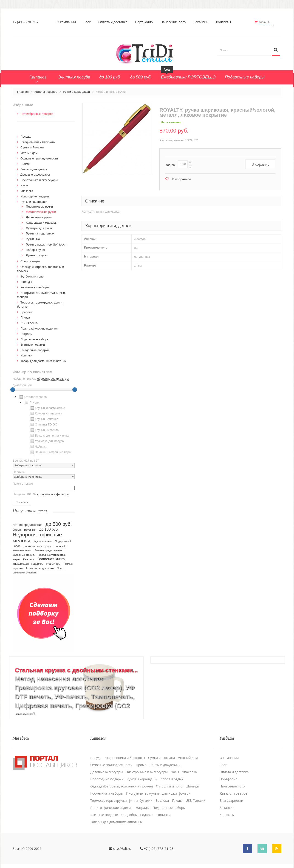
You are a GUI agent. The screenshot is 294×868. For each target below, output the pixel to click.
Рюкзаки (29, 556)
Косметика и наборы (35, 284)
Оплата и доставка (115, 22)
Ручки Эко (33, 236)
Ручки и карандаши (76, 89)
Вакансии (203, 22)
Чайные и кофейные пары (50, 449)
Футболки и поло (32, 273)
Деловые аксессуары (35, 172)
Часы (24, 183)
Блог (89, 22)
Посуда (25, 134)
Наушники (30, 527)
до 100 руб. (49, 526)
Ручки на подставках (40, 231)
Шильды (26, 279)
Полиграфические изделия (39, 325)
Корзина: (268, 22)
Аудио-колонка (43, 538)
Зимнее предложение (48, 547)
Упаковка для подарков (28, 561)
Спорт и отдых (30, 259)
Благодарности (231, 794)
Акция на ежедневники (40, 565)
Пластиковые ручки (39, 204)
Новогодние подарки (35, 193)
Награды (27, 331)
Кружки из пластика (46, 411)
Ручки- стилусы (37, 252)
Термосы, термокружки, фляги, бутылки (121, 794)
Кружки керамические (47, 405)
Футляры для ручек (39, 225)
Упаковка (27, 188)
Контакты (225, 22)
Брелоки (26, 309)
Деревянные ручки (39, 214)
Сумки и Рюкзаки (32, 145)
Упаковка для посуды (47, 438)
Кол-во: (170, 162)
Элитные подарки (33, 342)
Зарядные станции (24, 552)
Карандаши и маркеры (42, 220)
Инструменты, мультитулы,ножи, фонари (158, 787)
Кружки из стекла (44, 427)
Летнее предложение (28, 522)
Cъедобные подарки (35, 347)
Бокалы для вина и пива (49, 433)
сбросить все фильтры (53, 376)
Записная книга (51, 556)
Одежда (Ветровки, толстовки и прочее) (122, 779)
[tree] (44, 422)
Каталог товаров (46, 89)
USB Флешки (29, 320)
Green (17, 527)
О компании (68, 22)
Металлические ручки (41, 209)
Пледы (25, 315)
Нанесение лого (175, 22)
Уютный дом (29, 150)
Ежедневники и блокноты (38, 139)
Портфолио (146, 22)
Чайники (38, 444)
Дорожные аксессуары (38, 543)
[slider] (13, 387)
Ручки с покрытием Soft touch (46, 242)
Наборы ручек (36, 247)
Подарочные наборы (35, 336)
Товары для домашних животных (43, 358)
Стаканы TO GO (43, 422)
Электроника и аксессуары (39, 177)
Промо (25, 161)
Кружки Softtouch (44, 416)
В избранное (182, 176)
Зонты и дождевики (34, 166)
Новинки (26, 353)
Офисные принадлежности (39, 155)
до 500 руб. (59, 521)
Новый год (53, 561)
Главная (23, 89)
